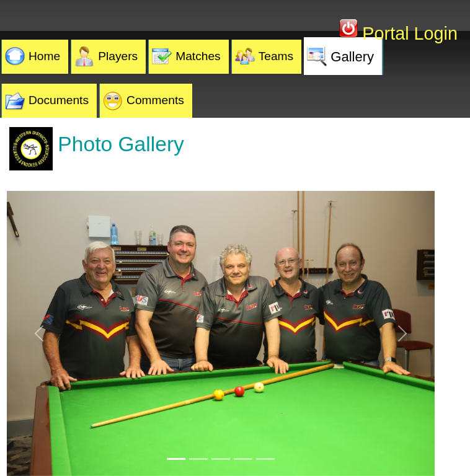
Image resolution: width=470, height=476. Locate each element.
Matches (198, 56)
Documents (59, 100)
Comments (155, 100)
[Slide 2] (198, 459)
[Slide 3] (221, 459)
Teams (276, 56)
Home (44, 56)
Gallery (352, 57)
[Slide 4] (243, 459)
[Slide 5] (265, 459)
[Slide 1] (176, 459)
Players (118, 56)
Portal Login (407, 33)
